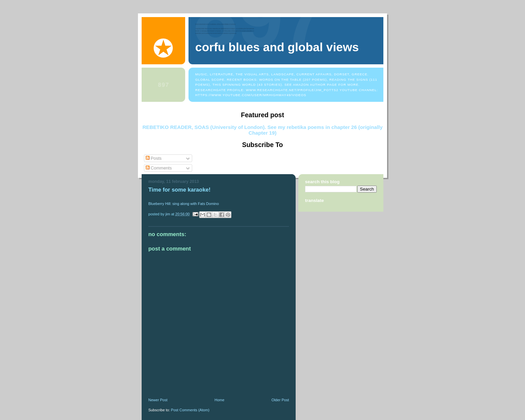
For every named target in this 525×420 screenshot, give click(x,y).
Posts (154, 158)
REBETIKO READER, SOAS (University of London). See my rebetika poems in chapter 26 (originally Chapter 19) (262, 130)
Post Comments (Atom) (190, 410)
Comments (159, 168)
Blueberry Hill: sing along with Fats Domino (184, 204)
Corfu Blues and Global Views (277, 47)
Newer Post (158, 400)
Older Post (280, 400)
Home (219, 400)
